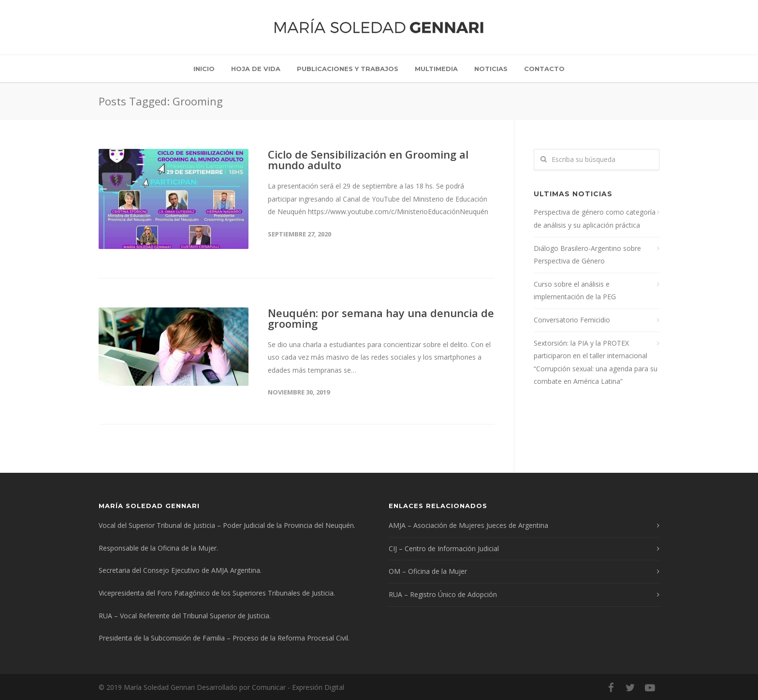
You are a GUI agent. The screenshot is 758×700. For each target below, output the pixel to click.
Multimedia (436, 69)
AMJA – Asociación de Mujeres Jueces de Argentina (468, 525)
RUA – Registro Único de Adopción (443, 594)
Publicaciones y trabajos (348, 69)
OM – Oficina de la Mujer (428, 571)
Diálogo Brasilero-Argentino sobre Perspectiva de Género (587, 255)
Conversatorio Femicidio (572, 320)
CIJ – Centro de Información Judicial (444, 548)
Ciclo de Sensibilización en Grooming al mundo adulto (368, 160)
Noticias (491, 69)
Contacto (544, 69)
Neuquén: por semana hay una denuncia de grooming (381, 318)
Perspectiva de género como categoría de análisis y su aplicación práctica (595, 219)
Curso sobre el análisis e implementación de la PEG (575, 291)
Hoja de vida (256, 69)
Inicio (204, 69)
